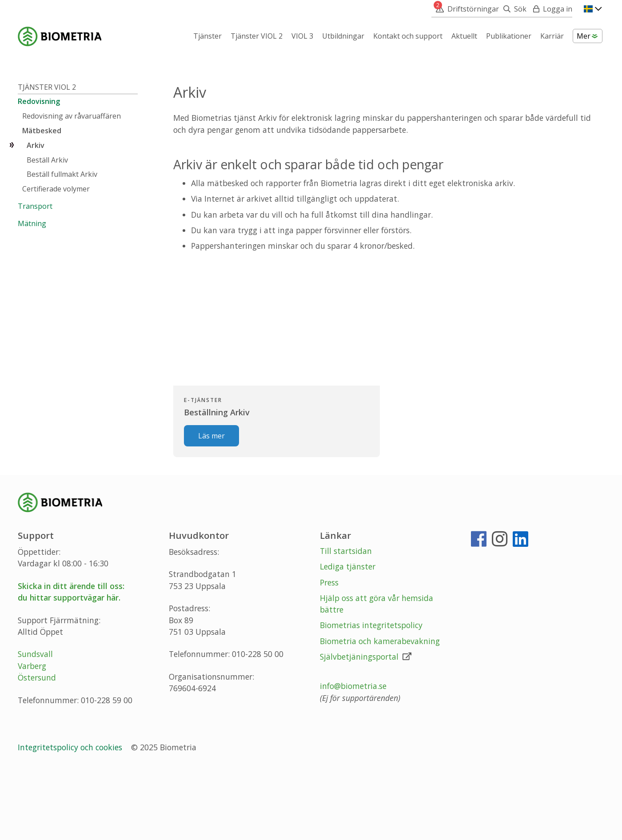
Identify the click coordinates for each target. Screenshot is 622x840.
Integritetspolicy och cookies (71, 816)
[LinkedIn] (520, 611)
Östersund (37, 747)
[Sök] (513, 9)
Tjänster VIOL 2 (47, 156)
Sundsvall (35, 723)
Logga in (558, 9)
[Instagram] (500, 611)
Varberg (32, 735)
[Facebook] (479, 611)
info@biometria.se (353, 755)
